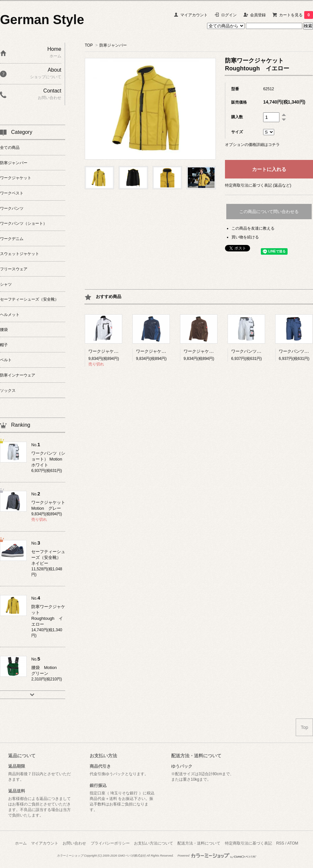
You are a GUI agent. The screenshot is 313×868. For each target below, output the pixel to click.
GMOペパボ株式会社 (132, 856)
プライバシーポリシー (110, 843)
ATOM (293, 843)
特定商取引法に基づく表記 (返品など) (258, 185)
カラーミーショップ (70, 856)
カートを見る (296, 15)
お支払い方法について (154, 843)
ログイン (229, 15)
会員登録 (258, 15)
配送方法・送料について (199, 843)
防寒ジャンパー (113, 45)
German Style (42, 20)
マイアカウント (194, 15)
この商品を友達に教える (253, 228)
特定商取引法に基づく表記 (248, 843)
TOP (89, 45)
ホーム (21, 843)
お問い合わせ (74, 843)
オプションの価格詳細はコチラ (252, 145)
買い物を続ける (245, 237)
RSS (280, 843)
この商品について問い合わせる (269, 212)
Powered (217, 856)
